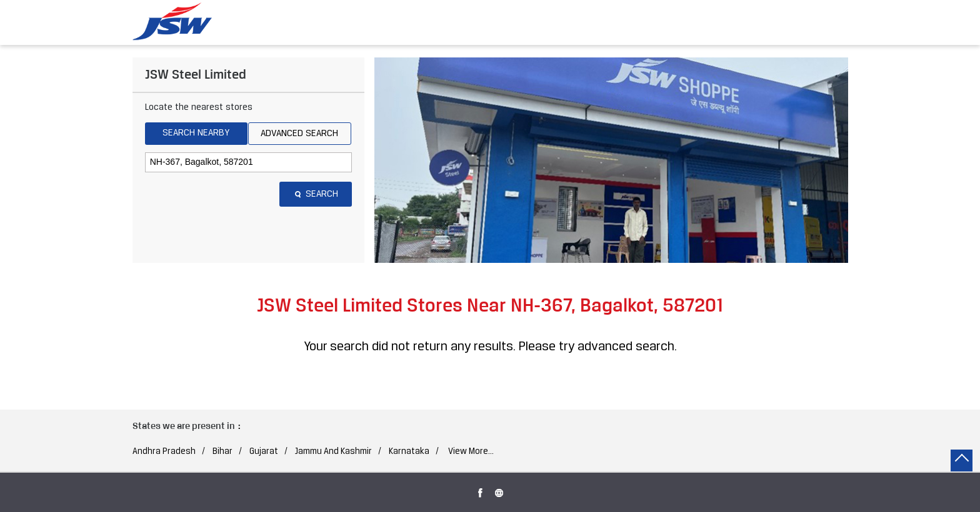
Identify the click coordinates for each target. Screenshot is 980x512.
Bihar (222, 452)
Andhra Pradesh (164, 452)
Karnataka (409, 452)
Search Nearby (196, 133)
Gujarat (264, 452)
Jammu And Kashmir (333, 452)
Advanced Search (299, 134)
